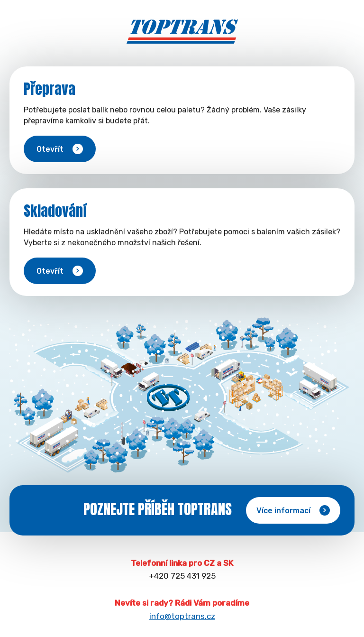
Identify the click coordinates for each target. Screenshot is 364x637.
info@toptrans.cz (182, 616)
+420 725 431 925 (182, 576)
